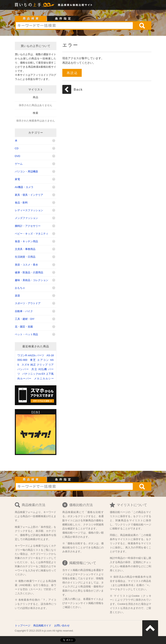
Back (78, 90)
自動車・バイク (24, 311)
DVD (18, 156)
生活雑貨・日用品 (25, 257)
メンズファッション (26, 218)
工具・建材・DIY (25, 319)
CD (17, 148)
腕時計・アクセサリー (28, 226)
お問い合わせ (62, 625)
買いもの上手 (35, 5)
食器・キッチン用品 (26, 241)
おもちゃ (20, 288)
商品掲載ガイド (42, 625)
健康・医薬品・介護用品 (29, 272)
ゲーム (19, 164)
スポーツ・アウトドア (28, 303)
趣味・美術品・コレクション (32, 280)
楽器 (17, 296)
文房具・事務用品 (25, 249)
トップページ (23, 625)
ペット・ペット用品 (26, 334)
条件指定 (63, 19)
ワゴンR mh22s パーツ (31, 355)
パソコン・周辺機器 (26, 171)
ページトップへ (150, 628)
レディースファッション (29, 210)
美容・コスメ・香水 (26, 265)
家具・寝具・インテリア (29, 195)
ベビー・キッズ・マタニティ (32, 234)
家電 (17, 179)
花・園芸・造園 (24, 327)
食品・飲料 (21, 203)
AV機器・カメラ (24, 187)
